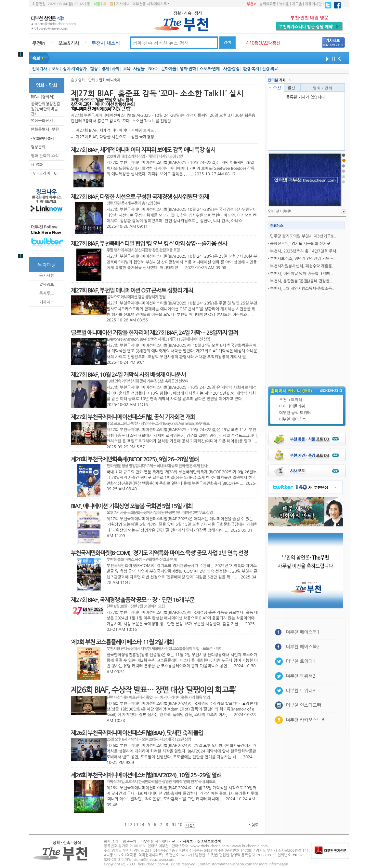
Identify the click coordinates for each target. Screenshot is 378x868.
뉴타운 (284, 4)
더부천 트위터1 (300, 661)
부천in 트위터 (291, 400)
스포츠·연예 (209, 69)
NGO (153, 69)
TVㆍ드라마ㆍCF (45, 173)
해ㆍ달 (108, 4)
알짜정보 (47, 285)
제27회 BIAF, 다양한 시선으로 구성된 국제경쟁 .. (117, 137)
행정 (94, 69)
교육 (127, 69)
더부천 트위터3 (300, 691)
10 (180, 825)
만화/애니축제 (44, 139)
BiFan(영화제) (43, 97)
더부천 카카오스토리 (306, 720)
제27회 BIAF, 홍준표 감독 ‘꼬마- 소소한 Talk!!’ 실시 (157, 94)
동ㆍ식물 (93, 4)
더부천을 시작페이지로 (150, 4)
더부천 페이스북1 (303, 632)
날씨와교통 (268, 4)
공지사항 (47, 276)
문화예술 (169, 69)
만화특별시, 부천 (45, 129)
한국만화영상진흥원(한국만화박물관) (46, 109)
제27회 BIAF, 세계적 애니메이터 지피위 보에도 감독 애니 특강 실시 (143, 150)
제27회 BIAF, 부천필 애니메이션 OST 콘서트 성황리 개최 (132, 291)
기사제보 (123, 4)
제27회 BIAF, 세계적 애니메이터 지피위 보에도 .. (117, 130)
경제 (105, 69)
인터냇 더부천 (280, 211)
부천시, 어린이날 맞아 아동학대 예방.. (302, 274)
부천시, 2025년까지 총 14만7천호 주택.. (304, 251)
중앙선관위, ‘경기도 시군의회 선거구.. (301, 244)
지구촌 (297, 4)
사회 (116, 69)
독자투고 (47, 293)
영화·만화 (188, 69)
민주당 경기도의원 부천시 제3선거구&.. (303, 236)
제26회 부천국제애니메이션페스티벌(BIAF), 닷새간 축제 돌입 (137, 733)
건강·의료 (270, 69)
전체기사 (39, 69)
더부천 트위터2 (300, 676)
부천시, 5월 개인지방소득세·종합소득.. (302, 289)
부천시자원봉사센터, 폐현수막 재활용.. (302, 266)
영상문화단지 (42, 121)
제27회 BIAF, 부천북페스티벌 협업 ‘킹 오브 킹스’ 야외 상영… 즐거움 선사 (149, 244)
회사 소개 (111, 841)
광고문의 (129, 841)
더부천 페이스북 (293, 419)
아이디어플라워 (292, 406)
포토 (55, 69)
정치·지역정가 (75, 69)
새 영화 (37, 165)
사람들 (139, 69)
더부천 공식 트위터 (295, 413)
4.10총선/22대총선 (263, 43)
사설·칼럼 (231, 69)
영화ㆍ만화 (323, 88)
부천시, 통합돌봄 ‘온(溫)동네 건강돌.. (301, 281)
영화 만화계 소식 (45, 156)
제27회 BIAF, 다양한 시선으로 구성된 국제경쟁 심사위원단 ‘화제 (140, 197)
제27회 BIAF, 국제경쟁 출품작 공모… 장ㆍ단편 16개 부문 (133, 600)
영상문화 (38, 147)
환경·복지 (251, 69)
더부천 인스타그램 (303, 705)
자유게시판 (313, 4)
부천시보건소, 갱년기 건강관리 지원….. (303, 259)
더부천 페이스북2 (303, 647)
